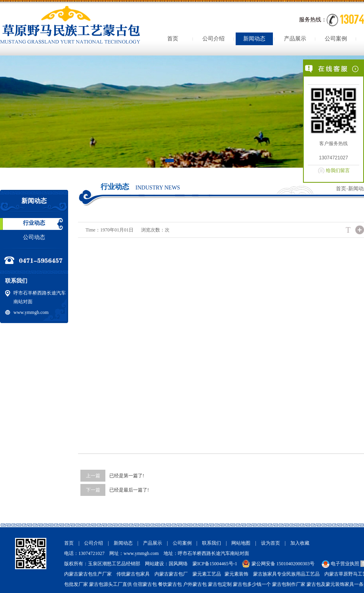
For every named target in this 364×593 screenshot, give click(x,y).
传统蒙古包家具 (133, 574)
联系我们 (212, 543)
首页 (173, 39)
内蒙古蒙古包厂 (171, 574)
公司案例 (336, 39)
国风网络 (178, 564)
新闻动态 (254, 39)
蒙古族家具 (265, 574)
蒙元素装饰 (236, 574)
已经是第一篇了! (127, 476)
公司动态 (34, 237)
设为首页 (271, 543)
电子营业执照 (340, 564)
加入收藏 (300, 543)
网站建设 (154, 564)
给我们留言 (338, 170)
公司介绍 (213, 39)
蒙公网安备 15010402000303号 (283, 564)
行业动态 (34, 223)
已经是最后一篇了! (129, 490)
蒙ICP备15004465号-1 (215, 564)
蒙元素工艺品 (207, 574)
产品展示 (295, 39)
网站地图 (241, 543)
